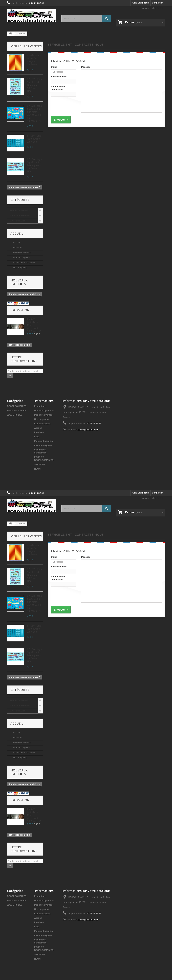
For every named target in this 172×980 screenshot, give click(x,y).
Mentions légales (21, 258)
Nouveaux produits (19, 282)
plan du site (158, 8)
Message (86, 67)
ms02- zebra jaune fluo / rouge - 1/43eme (34, 60)
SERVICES (40, 464)
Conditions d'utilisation (24, 263)
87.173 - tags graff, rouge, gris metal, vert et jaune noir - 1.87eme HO (34, 113)
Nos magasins (20, 268)
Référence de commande (58, 88)
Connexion (158, 3)
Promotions (21, 310)
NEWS (38, 469)
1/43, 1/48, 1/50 (18, 221)
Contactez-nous (141, 3)
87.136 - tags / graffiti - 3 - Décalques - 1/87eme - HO (34, 165)
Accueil (17, 234)
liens (37, 437)
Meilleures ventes (26, 46)
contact (146, 8)
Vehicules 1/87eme (20, 216)
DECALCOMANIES (20, 210)
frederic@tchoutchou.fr (88, 430)
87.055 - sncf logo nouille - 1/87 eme (34, 139)
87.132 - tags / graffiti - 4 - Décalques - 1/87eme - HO (34, 85)
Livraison (17, 248)
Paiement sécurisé (22, 253)
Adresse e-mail (59, 77)
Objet (54, 67)
